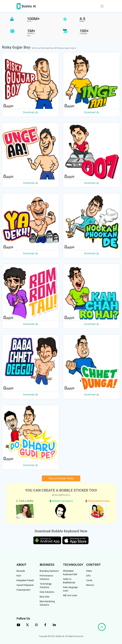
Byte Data (44, 597)
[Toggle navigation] (102, 6)
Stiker (89, 571)
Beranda (21, 571)
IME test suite (70, 595)
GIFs (88, 576)
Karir (19, 576)
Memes (90, 585)
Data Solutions (47, 592)
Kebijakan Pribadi (25, 580)
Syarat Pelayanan (25, 585)
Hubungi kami (23, 590)
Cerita (89, 580)
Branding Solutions (49, 571)
